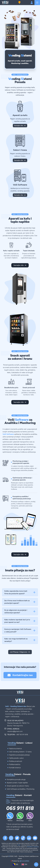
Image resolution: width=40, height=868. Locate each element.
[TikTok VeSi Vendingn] (23, 838)
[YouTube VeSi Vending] (35, 838)
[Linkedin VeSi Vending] (29, 838)
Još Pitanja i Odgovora (20, 652)
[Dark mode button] (19, 3)
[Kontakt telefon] (8, 802)
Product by (20, 861)
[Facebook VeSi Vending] (5, 838)
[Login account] (32, 3)
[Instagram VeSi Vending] (11, 838)
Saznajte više (20, 126)
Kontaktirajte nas (20, 675)
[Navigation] (37, 3)
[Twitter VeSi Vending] (17, 838)
